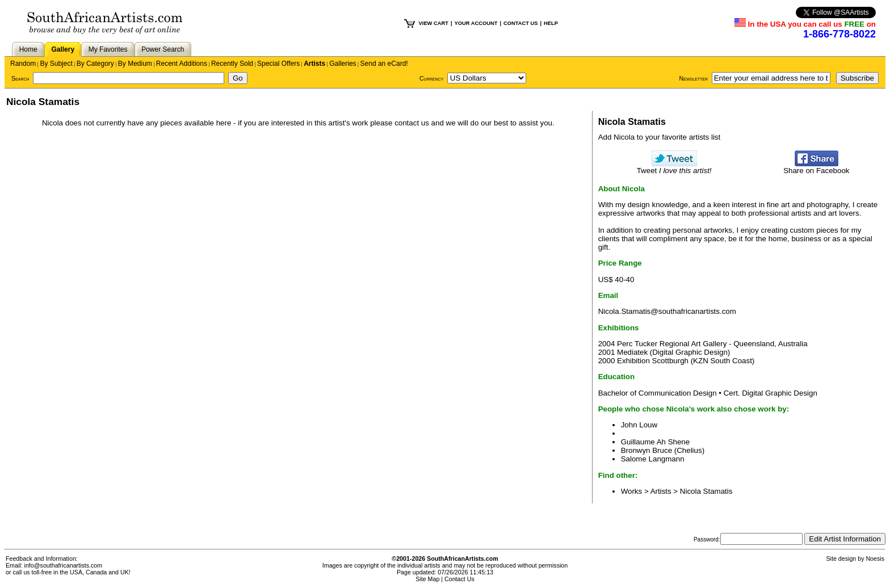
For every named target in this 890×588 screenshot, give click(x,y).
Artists (314, 64)
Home (28, 49)
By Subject (56, 64)
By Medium (135, 64)
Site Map (427, 579)
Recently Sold (232, 64)
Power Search (163, 49)
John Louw (639, 425)
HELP (551, 23)
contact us (412, 123)
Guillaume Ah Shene (656, 442)
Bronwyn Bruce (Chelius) (663, 450)
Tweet (674, 167)
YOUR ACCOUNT (476, 23)
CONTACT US (520, 23)
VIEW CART (434, 23)
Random (23, 64)
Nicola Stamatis (706, 491)
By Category (95, 64)
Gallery (63, 49)
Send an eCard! (384, 64)
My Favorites (108, 49)
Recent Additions (182, 64)
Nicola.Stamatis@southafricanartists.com (667, 311)
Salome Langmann (653, 459)
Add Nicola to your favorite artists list (660, 137)
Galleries (343, 64)
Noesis (875, 558)
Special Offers (278, 64)
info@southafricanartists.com (64, 565)
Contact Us (459, 579)
